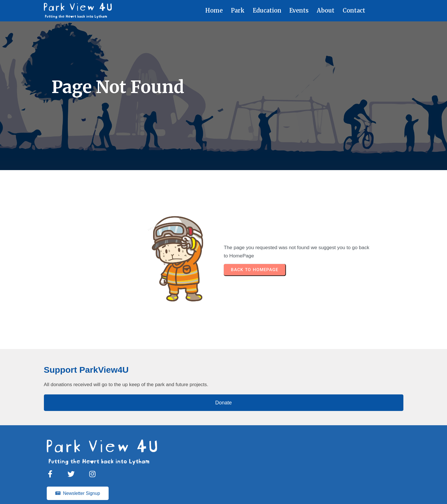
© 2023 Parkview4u (225, 491)
